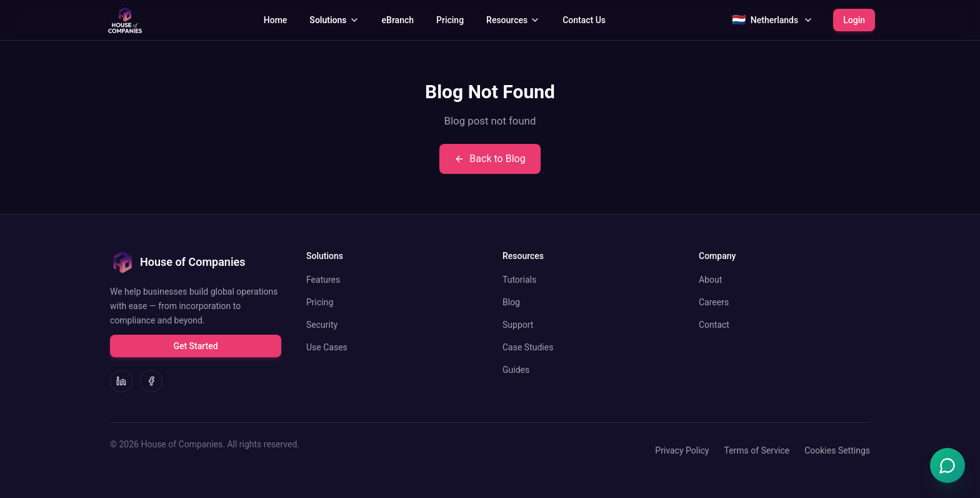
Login (854, 20)
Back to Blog (490, 159)
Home (276, 20)
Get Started (195, 346)
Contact (714, 325)
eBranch (398, 20)
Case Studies (528, 347)
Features (323, 280)
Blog (511, 302)
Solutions (334, 20)
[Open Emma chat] (947, 465)
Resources (513, 20)
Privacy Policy (682, 450)
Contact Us (584, 20)
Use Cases (327, 347)
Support (518, 325)
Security (322, 325)
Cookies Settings (837, 450)
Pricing (450, 20)
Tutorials (519, 280)
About (710, 280)
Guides (516, 370)
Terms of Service (757, 450)
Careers (714, 302)
